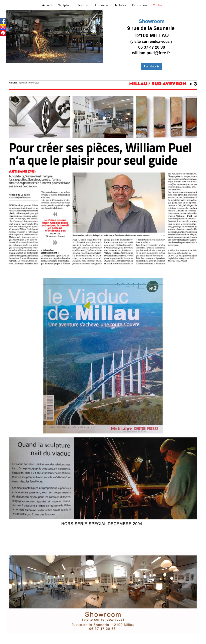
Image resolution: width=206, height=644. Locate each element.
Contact (158, 5)
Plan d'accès (152, 66)
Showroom (152, 21)
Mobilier (121, 5)
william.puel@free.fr (152, 53)
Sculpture (65, 5)
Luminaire (102, 5)
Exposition (140, 5)
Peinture (83, 5)
